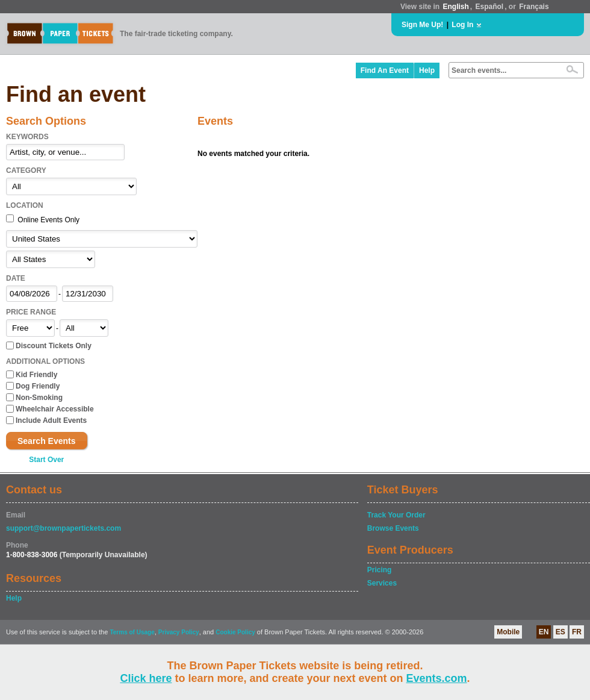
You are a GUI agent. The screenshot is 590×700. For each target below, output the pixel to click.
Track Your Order (396, 515)
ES (560, 632)
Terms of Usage (132, 632)
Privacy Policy (179, 632)
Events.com (437, 678)
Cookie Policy (235, 632)
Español (490, 7)
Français (534, 7)
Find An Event (385, 70)
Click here (146, 678)
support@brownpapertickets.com (64, 528)
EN (544, 632)
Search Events (47, 441)
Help (427, 70)
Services (382, 583)
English (455, 7)
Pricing (380, 570)
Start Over (46, 460)
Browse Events (393, 528)
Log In (462, 25)
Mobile (508, 632)
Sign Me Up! (422, 25)
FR (577, 632)
